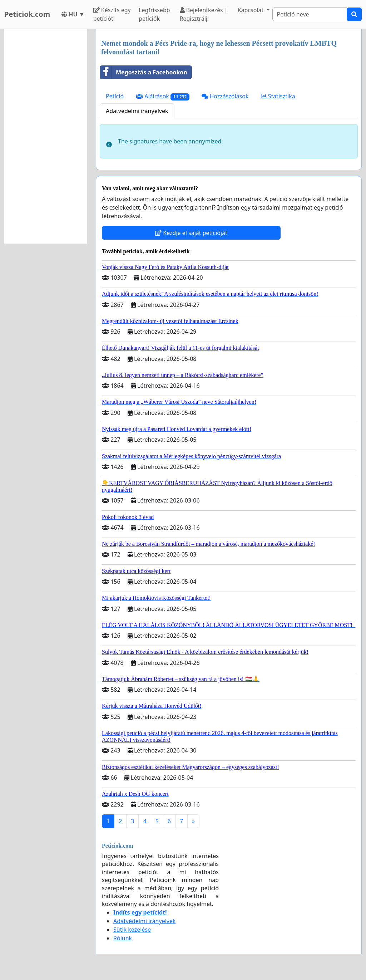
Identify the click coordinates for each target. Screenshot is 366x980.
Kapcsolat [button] (251, 10)
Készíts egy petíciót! (112, 14)
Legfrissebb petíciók (154, 14)
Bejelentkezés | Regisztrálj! (204, 14)
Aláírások (163, 96)
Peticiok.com (27, 14)
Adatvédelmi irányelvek (137, 111)
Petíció (115, 96)
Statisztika (278, 96)
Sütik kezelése (132, 930)
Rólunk (123, 938)
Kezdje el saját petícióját (191, 233)
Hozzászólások (225, 96)
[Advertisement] (46, 136)
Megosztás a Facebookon (144, 72)
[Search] (310, 14)
